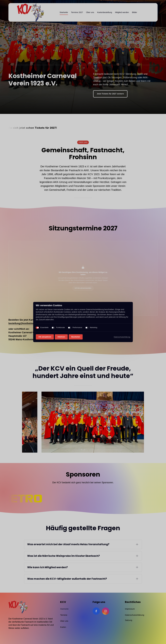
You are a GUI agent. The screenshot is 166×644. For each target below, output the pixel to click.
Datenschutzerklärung (122, 337)
